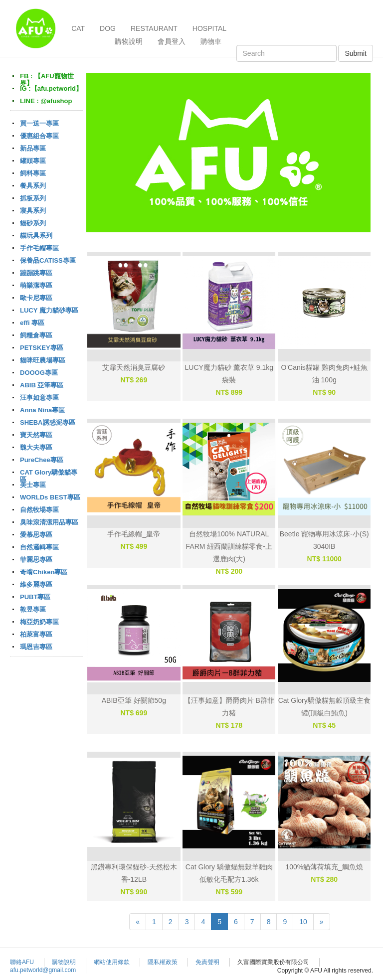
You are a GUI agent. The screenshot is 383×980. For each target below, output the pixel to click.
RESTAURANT (154, 28)
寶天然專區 (36, 435)
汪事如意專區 (39, 398)
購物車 (211, 41)
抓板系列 (33, 198)
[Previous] (138, 922)
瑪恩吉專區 (36, 647)
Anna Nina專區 (42, 410)
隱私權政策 (163, 962)
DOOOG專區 (39, 373)
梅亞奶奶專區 (39, 622)
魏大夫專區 (36, 447)
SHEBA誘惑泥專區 (48, 422)
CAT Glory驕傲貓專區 (49, 476)
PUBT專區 (35, 597)
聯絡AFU (22, 962)
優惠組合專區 (39, 136)
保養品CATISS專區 (48, 260)
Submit (356, 53)
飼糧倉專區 (36, 335)
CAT (78, 28)
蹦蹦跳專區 (36, 273)
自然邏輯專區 (39, 547)
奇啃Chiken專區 (44, 572)
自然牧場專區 (39, 510)
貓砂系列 (33, 223)
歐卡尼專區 (36, 298)
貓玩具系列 (36, 236)
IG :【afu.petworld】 (51, 88)
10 (303, 922)
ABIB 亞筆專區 (42, 385)
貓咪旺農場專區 (43, 360)
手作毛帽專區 (39, 248)
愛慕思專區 (36, 535)
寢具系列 (33, 211)
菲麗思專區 (36, 560)
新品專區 (33, 148)
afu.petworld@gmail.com (43, 970)
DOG (108, 28)
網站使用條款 (112, 962)
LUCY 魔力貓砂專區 (49, 310)
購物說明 (129, 41)
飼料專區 (33, 173)
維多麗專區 (36, 584)
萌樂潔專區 (36, 285)
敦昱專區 (33, 609)
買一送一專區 (39, 123)
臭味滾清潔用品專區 (49, 522)
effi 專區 (32, 323)
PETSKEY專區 (42, 348)
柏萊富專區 (36, 634)
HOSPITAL (209, 28)
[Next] (322, 922)
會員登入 (172, 41)
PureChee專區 (42, 460)
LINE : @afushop (46, 101)
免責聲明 (207, 962)
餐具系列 (33, 186)
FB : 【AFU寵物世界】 (47, 80)
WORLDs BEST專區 (50, 497)
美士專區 (33, 485)
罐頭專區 (33, 161)
